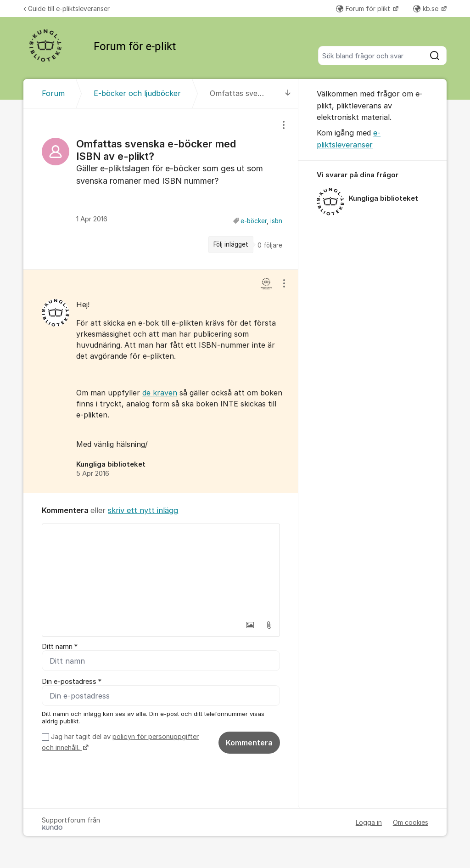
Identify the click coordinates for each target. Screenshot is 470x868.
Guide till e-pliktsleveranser (67, 8)
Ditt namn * (60, 647)
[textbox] (161, 570)
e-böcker (254, 221)
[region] (161, 189)
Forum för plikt (364, 8)
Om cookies (411, 822)
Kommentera (249, 743)
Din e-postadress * (72, 682)
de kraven (160, 393)
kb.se (427, 8)
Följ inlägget (231, 244)
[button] (250, 625)
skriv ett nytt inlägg (143, 510)
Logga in (369, 822)
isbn (276, 221)
